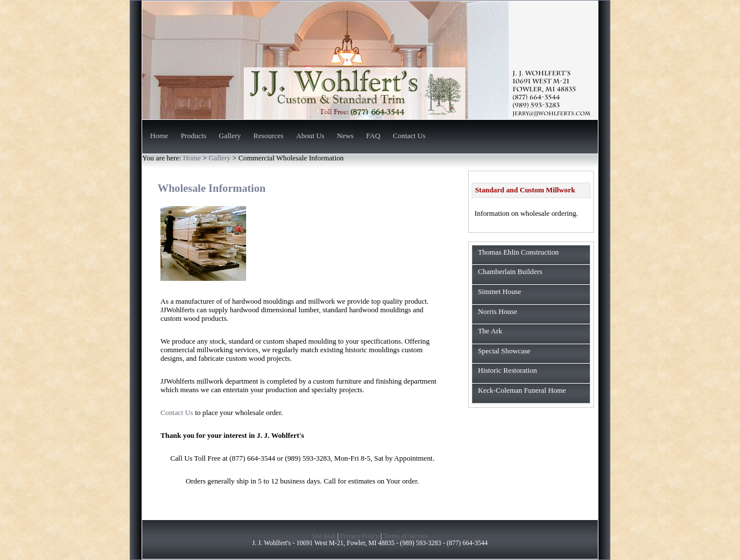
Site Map (324, 536)
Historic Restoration (507, 370)
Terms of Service (406, 536)
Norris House (498, 312)
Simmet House (500, 292)
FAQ (373, 136)
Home (159, 136)
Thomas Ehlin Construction (518, 252)
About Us (310, 136)
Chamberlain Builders (510, 272)
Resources (269, 136)
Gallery (230, 136)
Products (193, 136)
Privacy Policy (360, 536)
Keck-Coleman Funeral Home (522, 390)
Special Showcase (504, 351)
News (345, 136)
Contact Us (409, 136)
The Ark (490, 331)
